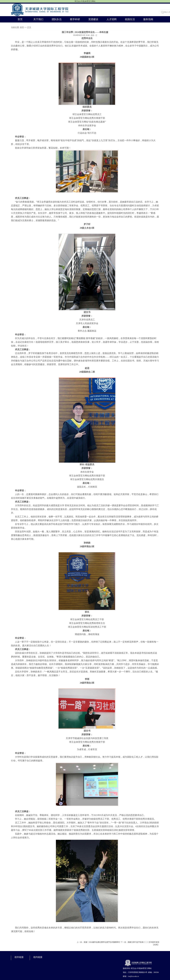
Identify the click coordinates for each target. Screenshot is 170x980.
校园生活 (130, 19)
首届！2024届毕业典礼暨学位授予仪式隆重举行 (102, 942)
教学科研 (75, 19)
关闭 (156, 945)
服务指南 (148, 19)
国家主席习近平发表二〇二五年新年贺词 (143, 942)
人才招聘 (112, 19)
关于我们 (38, 19)
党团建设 (93, 19)
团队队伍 (57, 19)
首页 (20, 19)
